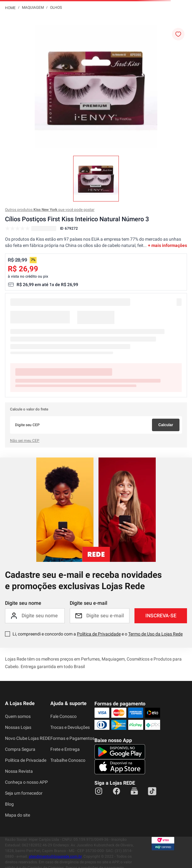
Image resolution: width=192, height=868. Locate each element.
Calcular (166, 425)
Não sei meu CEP (25, 441)
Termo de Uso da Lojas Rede (155, 634)
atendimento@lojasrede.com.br (55, 856)
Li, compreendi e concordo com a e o (98, 634)
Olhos (56, 8)
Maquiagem (33, 8)
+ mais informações (167, 245)
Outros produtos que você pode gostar (50, 210)
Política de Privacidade (99, 634)
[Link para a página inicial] (10, 8)
